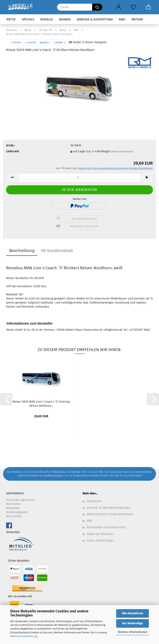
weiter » (45, 43)
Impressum (94, 501)
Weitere (137, 19)
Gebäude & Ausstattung (95, 19)
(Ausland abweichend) (122, 152)
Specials (28, 19)
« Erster (16, 43)
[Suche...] (97, 7)
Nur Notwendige (132, 623)
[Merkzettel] (133, 7)
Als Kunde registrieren (20, 500)
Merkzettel (13, 508)
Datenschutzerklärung (24, 636)
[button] (119, 7)
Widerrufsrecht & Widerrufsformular (110, 514)
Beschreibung (22, 251)
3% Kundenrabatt (57, 251)
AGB (89, 521)
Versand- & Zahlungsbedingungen (109, 508)
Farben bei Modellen (100, 534)
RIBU (122, 19)
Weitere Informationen (133, 632)
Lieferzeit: (13, 151)
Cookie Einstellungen (100, 541)
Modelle (47, 19)
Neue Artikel (14, 516)
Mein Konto (13, 504)
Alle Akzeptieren (132, 613)
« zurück (30, 43)
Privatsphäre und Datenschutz (106, 527)
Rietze (11, 19)
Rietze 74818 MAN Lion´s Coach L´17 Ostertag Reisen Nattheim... (41, 403)
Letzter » (60, 43)
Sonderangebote (17, 512)
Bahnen (65, 19)
